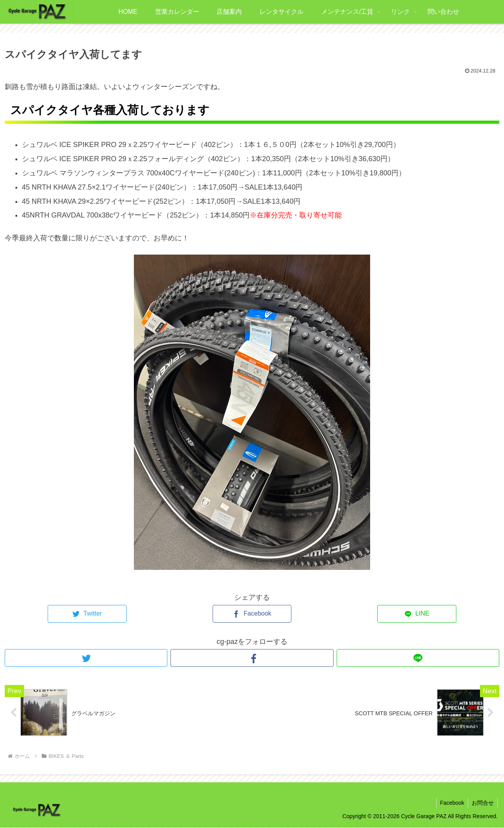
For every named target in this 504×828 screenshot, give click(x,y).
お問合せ (482, 803)
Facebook (451, 803)
